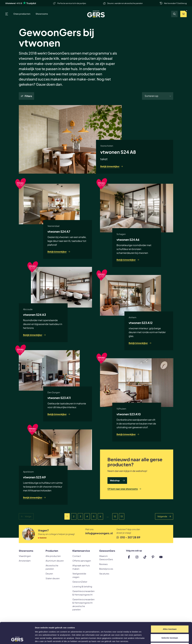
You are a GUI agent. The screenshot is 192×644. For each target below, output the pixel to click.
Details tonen (144, 639)
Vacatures (104, 574)
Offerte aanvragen (82, 561)
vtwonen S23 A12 (141, 323)
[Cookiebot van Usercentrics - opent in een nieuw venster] (17, 639)
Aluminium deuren (55, 561)
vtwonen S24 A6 (128, 240)
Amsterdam (25, 561)
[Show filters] (26, 96)
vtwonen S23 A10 (129, 414)
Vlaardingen (25, 556)
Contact (77, 556)
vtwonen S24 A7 (59, 231)
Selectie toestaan (170, 618)
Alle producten (53, 556)
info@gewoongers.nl (97, 533)
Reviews (103, 564)
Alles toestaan (170, 609)
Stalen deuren (53, 578)
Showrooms (42, 14)
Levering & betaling (82, 586)
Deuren (49, 574)
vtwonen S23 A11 (59, 398)
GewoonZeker (80, 582)
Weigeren (170, 627)
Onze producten (22, 14)
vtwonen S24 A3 (34, 315)
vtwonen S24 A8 (118, 152)
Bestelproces (106, 569)
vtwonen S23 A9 (34, 477)
